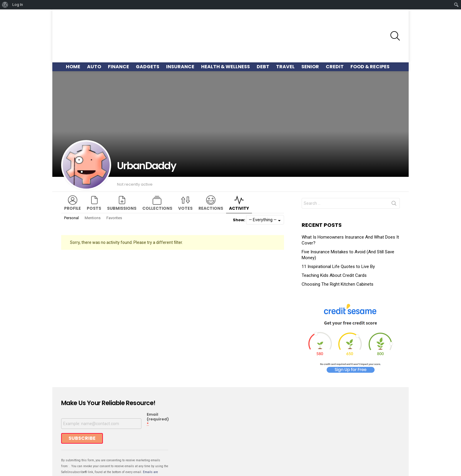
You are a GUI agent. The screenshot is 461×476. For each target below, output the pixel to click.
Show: (239, 189)
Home (73, 36)
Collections (157, 178)
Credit (335, 36)
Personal (71, 187)
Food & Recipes (370, 36)
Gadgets (148, 36)
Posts (94, 178)
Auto (94, 36)
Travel (285, 36)
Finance (118, 36)
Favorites (114, 187)
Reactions (211, 178)
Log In (18, 5)
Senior (310, 36)
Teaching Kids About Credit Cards (334, 245)
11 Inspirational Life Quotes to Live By (338, 236)
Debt (263, 36)
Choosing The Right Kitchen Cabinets (338, 254)
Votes (185, 178)
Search (394, 174)
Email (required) (158, 389)
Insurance (180, 36)
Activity (239, 178)
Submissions (122, 178)
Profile (72, 178)
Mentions (93, 187)
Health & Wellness (226, 36)
